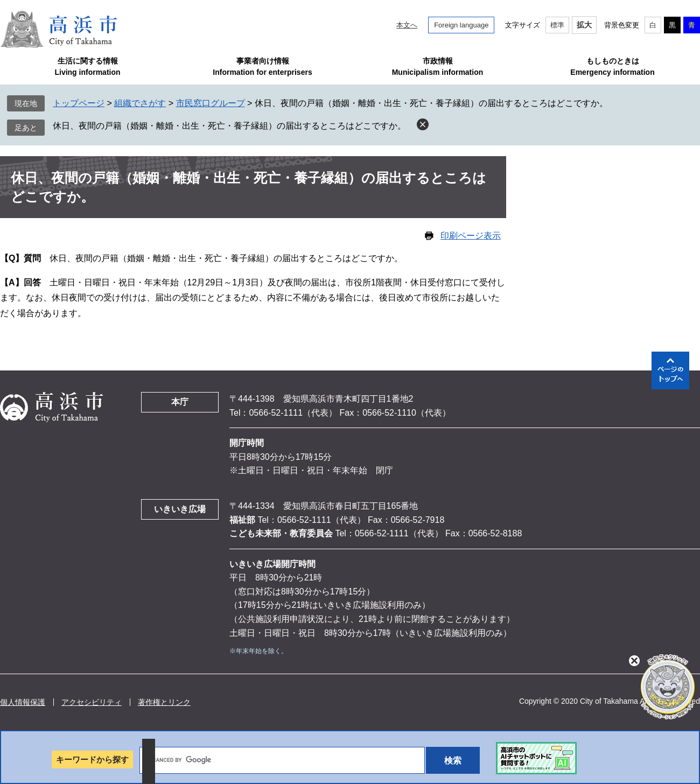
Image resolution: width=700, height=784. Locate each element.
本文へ (407, 25)
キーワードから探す (92, 759)
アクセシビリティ (92, 702)
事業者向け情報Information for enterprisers (262, 66)
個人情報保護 (23, 702)
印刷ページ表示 (471, 236)
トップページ (79, 103)
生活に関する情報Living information (87, 66)
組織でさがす (140, 103)
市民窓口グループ (211, 103)
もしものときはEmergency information (612, 66)
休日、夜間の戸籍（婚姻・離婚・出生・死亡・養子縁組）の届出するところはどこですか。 (229, 126)
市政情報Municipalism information (438, 66)
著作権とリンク (164, 702)
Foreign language (461, 25)
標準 (557, 25)
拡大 (584, 25)
